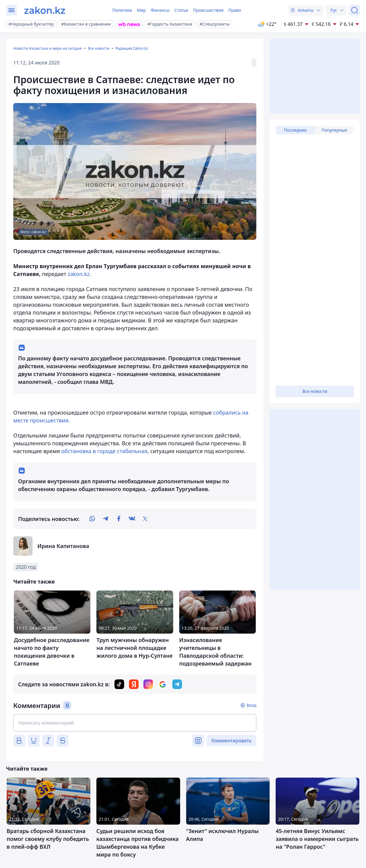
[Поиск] (355, 10)
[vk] (132, 519)
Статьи (181, 10)
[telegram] (105, 519)
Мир (141, 10)
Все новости (99, 48)
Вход (251, 705)
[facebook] (119, 519)
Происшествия (208, 10)
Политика (122, 10)
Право (235, 10)
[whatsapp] (92, 519)
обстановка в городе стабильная (105, 451)
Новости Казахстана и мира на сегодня (47, 48)
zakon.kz (78, 274)
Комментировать (231, 741)
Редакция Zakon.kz (132, 48)
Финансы (160, 10)
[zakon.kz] (45, 10)
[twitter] (145, 519)
